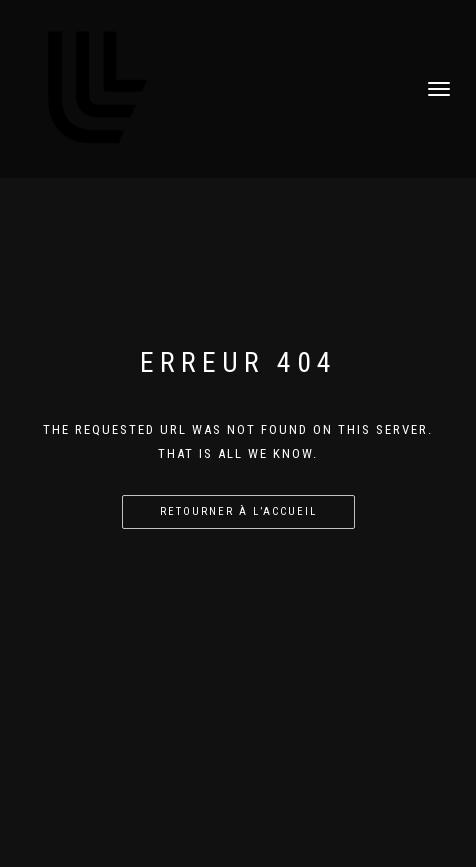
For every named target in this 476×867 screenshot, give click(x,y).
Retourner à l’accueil (238, 511)
